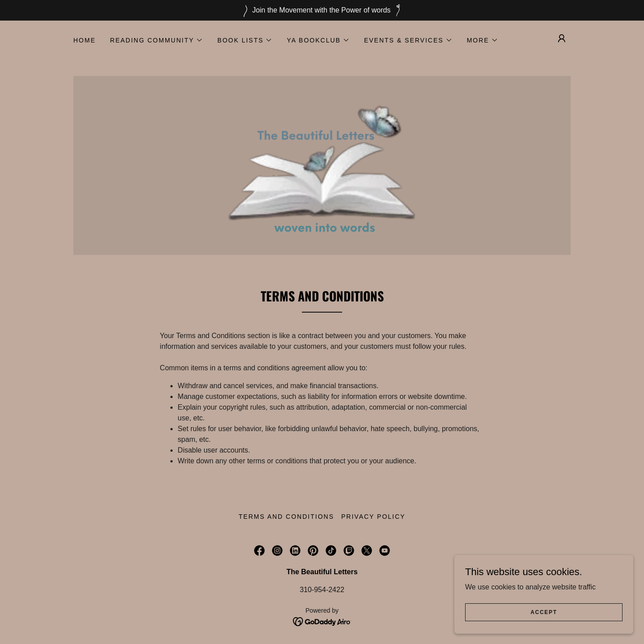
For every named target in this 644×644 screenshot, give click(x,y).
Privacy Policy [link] (373, 517)
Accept (544, 612)
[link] (322, 165)
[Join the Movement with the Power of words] (322, 10)
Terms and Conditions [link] (287, 517)
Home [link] (85, 40)
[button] (157, 40)
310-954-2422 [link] (322, 590)
